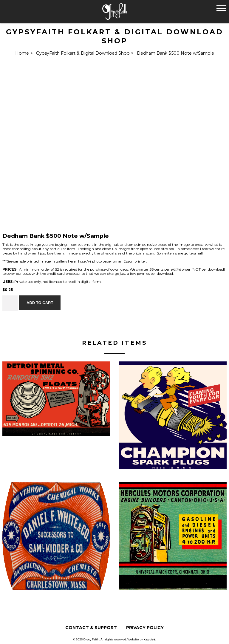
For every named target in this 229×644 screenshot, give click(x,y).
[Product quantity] (10, 303)
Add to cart (40, 303)
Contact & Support (91, 628)
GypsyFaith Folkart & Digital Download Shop (83, 53)
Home (22, 53)
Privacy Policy (145, 628)
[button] (221, 8)
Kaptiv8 (149, 639)
